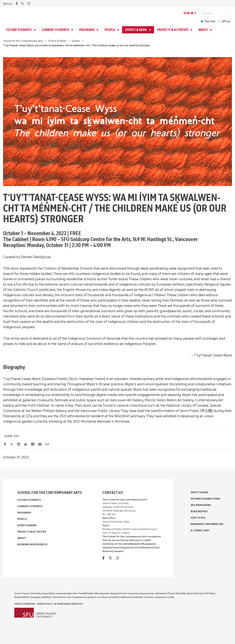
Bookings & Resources (32, 544)
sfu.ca (7, 4)
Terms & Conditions (25, 604)
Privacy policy (45, 604)
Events (76, 41)
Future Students (19, 30)
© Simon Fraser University (69, 604)
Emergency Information (207, 524)
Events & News (136, 30)
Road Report (199, 511)
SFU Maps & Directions (205, 499)
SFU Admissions (201, 505)
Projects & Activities (173, 30)
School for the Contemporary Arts (23, 41)
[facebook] (17, 4)
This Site (210, 21)
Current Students (56, 30)
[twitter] (22, 4)
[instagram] (29, 4)
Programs (87, 30)
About (203, 30)
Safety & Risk (199, 492)
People (110, 30)
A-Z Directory (200, 530)
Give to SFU (198, 518)
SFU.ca (226, 21)
